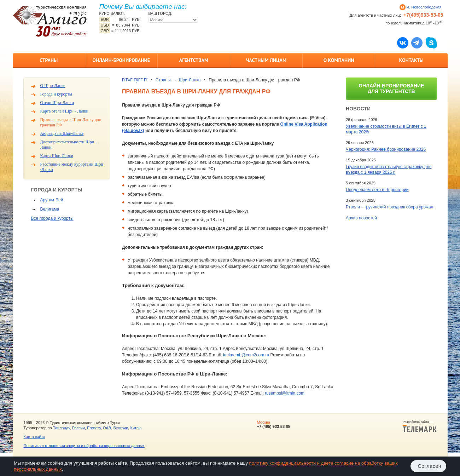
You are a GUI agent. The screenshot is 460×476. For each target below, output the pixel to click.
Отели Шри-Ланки (57, 103)
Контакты (411, 60)
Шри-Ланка (190, 80)
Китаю (136, 428)
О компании (339, 60)
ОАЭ (107, 428)
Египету (94, 428)
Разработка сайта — (420, 426)
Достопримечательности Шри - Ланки (69, 145)
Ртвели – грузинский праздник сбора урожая (389, 207)
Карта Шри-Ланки (57, 156)
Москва (263, 422)
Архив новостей (361, 218)
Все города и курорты (52, 218)
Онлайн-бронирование (121, 60)
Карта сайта (34, 437)
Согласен (430, 466)
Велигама (50, 209)
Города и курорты (56, 94)
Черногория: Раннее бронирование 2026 (386, 149)
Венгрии (121, 428)
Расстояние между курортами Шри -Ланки (72, 167)
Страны (49, 60)
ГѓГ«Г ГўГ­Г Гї (135, 80)
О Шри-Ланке (53, 86)
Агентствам (194, 60)
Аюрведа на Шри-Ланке (62, 133)
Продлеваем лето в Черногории (377, 190)
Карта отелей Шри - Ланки (65, 111)
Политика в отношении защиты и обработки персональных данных (84, 446)
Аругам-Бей (52, 200)
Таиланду (62, 428)
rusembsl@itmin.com (285, 393)
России (78, 428)
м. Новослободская (424, 7)
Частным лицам (266, 60)
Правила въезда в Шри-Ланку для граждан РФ (71, 122)
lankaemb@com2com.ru (246, 355)
